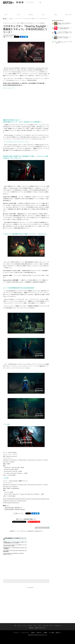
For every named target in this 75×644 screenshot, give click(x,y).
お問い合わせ (39, 631)
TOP (15, 624)
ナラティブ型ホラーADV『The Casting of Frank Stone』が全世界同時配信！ (15, 551)
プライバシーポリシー (25, 631)
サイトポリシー (16, 631)
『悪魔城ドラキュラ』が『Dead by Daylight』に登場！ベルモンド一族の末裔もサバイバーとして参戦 (15, 542)
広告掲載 (45, 631)
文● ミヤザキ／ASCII (7, 37)
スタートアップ (69, 15)
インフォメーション (57, 624)
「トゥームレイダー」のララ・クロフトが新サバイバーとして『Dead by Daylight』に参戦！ (15, 545)
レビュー (6, 15)
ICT (51, 624)
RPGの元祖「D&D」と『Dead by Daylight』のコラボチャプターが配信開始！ (15, 548)
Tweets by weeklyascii (30, 587)
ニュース (19, 15)
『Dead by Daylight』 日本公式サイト (13, 507)
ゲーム (44, 15)
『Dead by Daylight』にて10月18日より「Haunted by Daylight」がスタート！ (13, 554)
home (5, 19)
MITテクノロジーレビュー (41, 626)
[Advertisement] (37, 8)
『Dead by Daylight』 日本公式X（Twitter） (15, 509)
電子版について (59, 631)
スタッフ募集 (51, 631)
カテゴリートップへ (42, 528)
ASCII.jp (31, 626)
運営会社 (33, 631)
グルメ (56, 15)
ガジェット (31, 15)
